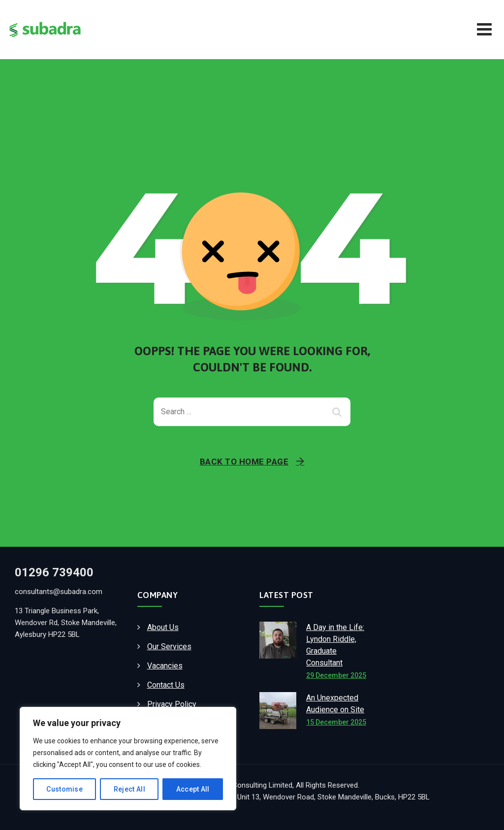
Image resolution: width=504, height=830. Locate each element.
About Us (163, 627)
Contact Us (166, 685)
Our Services (169, 647)
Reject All (129, 789)
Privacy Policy (172, 704)
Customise (64, 789)
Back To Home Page (244, 462)
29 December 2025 (336, 675)
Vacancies (165, 666)
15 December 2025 (336, 722)
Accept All (193, 789)
